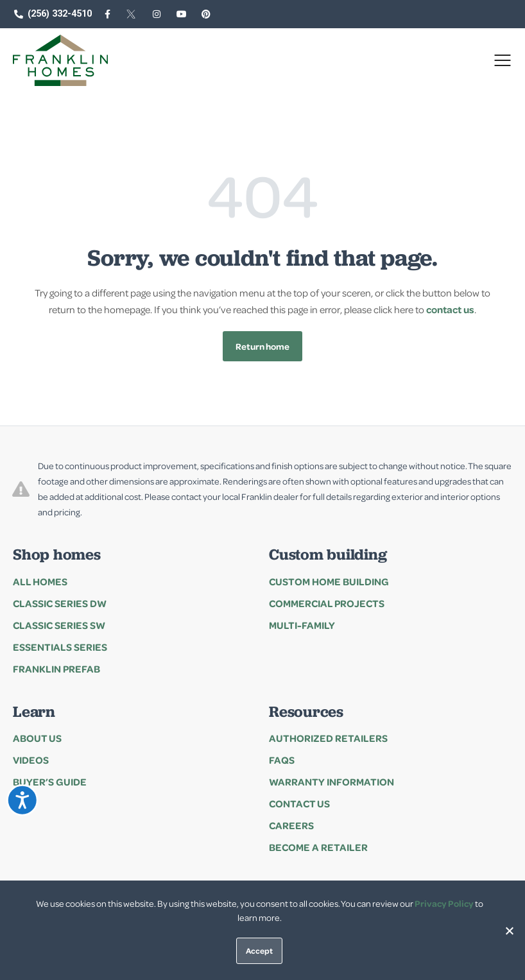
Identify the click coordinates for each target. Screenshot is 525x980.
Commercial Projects (327, 603)
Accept (259, 950)
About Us (37, 738)
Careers (291, 825)
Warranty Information (331, 782)
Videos (31, 760)
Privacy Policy (444, 903)
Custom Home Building (329, 581)
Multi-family (302, 625)
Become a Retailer (318, 847)
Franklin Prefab (56, 669)
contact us (450, 309)
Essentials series (60, 647)
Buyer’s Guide (50, 782)
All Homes (40, 581)
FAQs (282, 760)
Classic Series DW (60, 603)
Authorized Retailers (328, 738)
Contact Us (299, 804)
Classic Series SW (59, 625)
